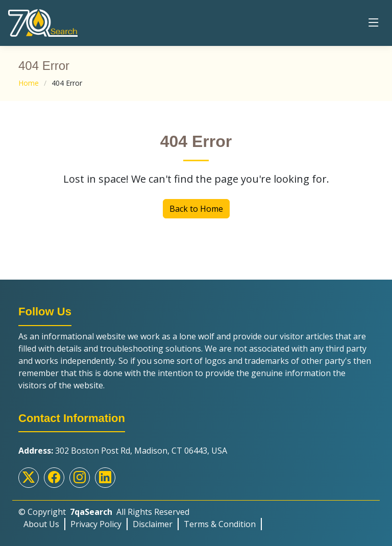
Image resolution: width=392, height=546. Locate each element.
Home (29, 83)
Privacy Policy (96, 524)
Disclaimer (153, 524)
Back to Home (196, 209)
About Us (41, 524)
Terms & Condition (220, 524)
